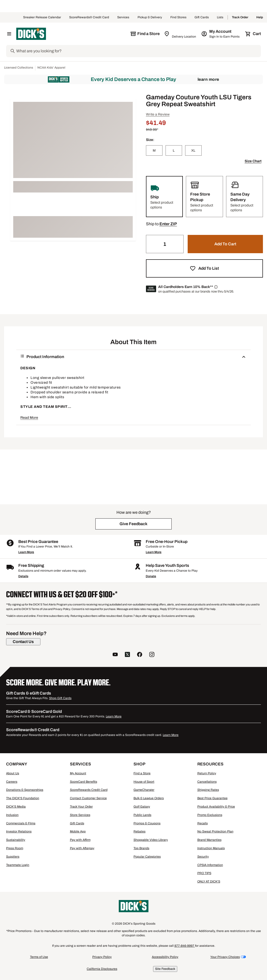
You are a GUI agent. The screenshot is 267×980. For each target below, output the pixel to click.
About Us (13, 773)
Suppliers (13, 857)
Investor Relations (19, 831)
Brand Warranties (209, 840)
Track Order (240, 18)
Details (23, 576)
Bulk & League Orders (149, 798)
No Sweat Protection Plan (215, 831)
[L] (174, 150)
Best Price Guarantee (212, 798)
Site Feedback (165, 969)
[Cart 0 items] (253, 34)
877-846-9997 (185, 946)
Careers (12, 782)
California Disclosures (102, 969)
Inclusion (12, 815)
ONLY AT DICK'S (209, 881)
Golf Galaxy (142, 807)
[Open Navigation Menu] (9, 34)
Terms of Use (39, 957)
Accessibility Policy (165, 957)
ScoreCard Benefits (84, 782)
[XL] (193, 150)
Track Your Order (81, 807)
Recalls (203, 823)
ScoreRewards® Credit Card (89, 18)
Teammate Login (18, 865)
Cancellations (207, 782)
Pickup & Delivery (150, 18)
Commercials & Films (21, 823)
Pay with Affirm (80, 840)
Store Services (80, 815)
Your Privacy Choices (225, 957)
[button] (168, 224)
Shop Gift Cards (60, 698)
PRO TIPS (204, 873)
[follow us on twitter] (127, 655)
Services (123, 18)
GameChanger (144, 790)
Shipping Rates (208, 790)
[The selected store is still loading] (145, 34)
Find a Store (142, 773)
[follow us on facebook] (140, 655)
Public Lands (142, 815)
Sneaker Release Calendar (42, 18)
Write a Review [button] (158, 114)
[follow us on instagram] (152, 655)
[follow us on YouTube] (115, 655)
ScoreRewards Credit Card (89, 790)
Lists (220, 18)
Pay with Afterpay (82, 848)
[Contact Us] (23, 642)
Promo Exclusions (210, 815)
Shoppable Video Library (151, 840)
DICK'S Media (16, 807)
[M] (154, 150)
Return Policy (207, 773)
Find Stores (178, 18)
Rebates (139, 831)
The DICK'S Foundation (23, 798)
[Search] (138, 51)
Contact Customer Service (88, 798)
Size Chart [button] (253, 161)
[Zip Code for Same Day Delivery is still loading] (180, 34)
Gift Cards (202, 18)
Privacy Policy (102, 957)
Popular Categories (147, 857)
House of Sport (144, 782)
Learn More (208, 79)
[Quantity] (165, 244)
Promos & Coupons (147, 823)
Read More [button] (29, 418)
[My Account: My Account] (221, 34)
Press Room (15, 848)
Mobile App (78, 831)
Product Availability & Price (216, 807)
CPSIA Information (210, 865)
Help (260, 18)
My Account (78, 773)
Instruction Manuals (211, 848)
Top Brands (141, 848)
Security (203, 857)
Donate (151, 576)
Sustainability (16, 840)
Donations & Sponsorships (25, 790)
